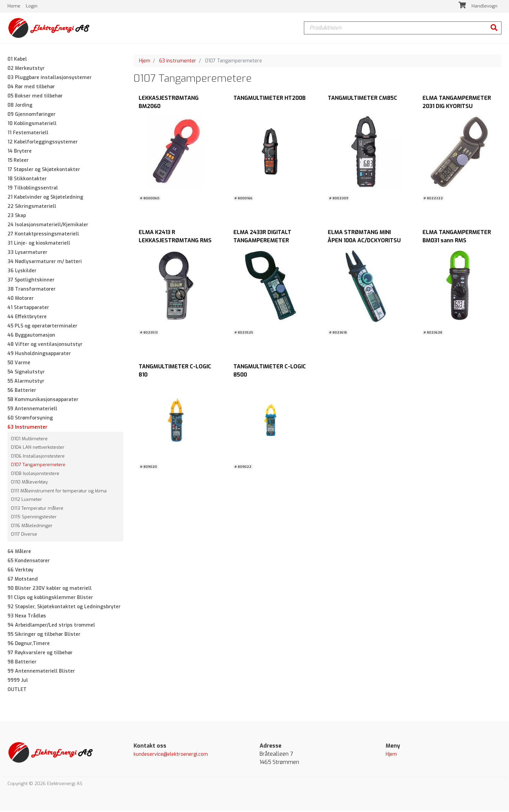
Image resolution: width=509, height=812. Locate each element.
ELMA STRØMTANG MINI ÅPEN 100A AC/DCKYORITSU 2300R (364, 242)
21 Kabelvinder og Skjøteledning (45, 198)
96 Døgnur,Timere (29, 645)
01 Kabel (17, 60)
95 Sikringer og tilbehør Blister (44, 635)
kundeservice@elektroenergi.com (171, 755)
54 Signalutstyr (26, 373)
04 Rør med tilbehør (31, 88)
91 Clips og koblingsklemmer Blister (50, 599)
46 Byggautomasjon (31, 336)
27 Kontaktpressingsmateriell (43, 235)
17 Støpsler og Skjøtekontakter (44, 171)
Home (15, 7)
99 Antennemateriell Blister (41, 672)
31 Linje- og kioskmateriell (39, 244)
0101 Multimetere (29, 440)
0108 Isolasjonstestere (35, 474)
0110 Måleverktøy (29, 483)
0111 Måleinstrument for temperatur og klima (59, 492)
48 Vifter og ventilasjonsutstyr (45, 345)
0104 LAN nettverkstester (38, 449)
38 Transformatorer (32, 290)
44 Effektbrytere (27, 318)
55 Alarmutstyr (26, 382)
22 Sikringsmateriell (32, 207)
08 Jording (20, 106)
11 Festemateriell (28, 134)
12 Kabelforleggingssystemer (43, 143)
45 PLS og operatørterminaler (42, 327)
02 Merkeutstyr (26, 69)
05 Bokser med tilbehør (35, 97)
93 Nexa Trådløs (27, 617)
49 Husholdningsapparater (39, 355)
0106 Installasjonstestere (38, 457)
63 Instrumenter (27, 428)
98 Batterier (22, 663)
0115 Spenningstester (34, 518)
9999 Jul (18, 681)
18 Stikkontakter (27, 180)
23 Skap (17, 217)
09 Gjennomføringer (32, 115)
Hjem (145, 62)
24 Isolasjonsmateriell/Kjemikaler (48, 226)
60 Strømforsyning (30, 419)
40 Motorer (21, 299)
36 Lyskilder (22, 272)
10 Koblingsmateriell (32, 125)
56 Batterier (22, 391)
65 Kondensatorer (29, 562)
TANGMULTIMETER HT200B (269, 99)
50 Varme (19, 364)
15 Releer (18, 161)
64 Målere (19, 553)
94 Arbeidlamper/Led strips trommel (51, 626)
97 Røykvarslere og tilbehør (40, 654)
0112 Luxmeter (26, 501)
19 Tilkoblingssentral (33, 189)
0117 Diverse (24, 535)
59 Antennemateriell (32, 410)
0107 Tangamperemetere (38, 466)
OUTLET (17, 691)
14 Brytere (20, 152)
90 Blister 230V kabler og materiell (50, 589)
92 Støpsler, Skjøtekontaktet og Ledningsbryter (64, 608)
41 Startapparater (28, 309)
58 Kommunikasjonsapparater (43, 401)
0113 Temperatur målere (37, 509)
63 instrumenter (178, 62)
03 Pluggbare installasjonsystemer (50, 79)
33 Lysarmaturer (27, 253)
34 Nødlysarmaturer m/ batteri (45, 263)
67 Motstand (23, 580)
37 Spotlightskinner (31, 281)
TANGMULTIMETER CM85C (363, 99)
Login (32, 7)
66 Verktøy (20, 571)
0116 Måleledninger (32, 527)
